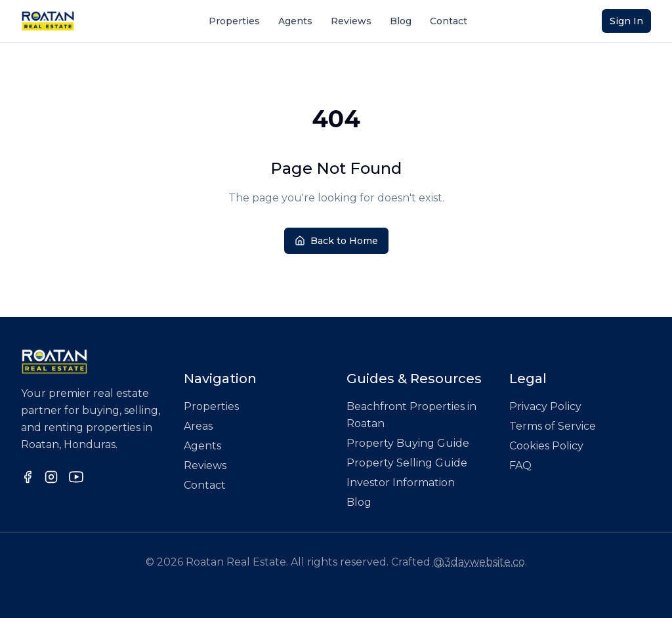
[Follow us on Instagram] (51, 477)
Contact (449, 21)
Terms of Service (553, 426)
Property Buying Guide (408, 443)
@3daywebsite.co (479, 562)
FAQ (520, 465)
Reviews (351, 21)
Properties (234, 21)
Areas (198, 426)
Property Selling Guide (407, 463)
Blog (401, 21)
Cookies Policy (546, 446)
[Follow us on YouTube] (76, 477)
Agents (295, 21)
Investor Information (401, 483)
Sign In (626, 21)
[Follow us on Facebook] (28, 477)
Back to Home (336, 241)
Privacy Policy (545, 406)
